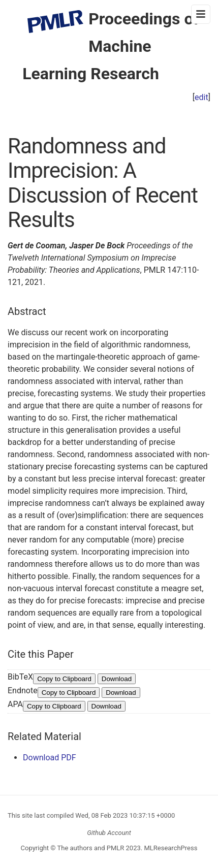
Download (117, 679)
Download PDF (50, 758)
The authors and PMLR (91, 848)
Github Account (109, 833)
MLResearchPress (170, 848)
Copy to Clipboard (64, 679)
